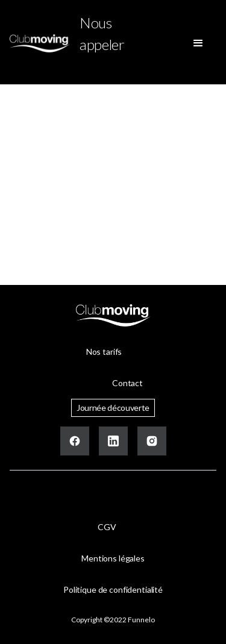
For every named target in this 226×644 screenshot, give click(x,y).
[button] (198, 43)
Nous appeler (102, 33)
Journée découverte (113, 408)
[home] (40, 43)
